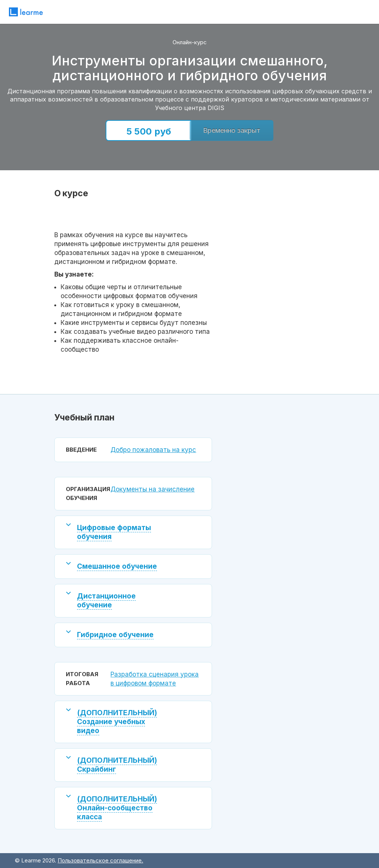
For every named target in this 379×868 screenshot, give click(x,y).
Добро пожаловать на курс (153, 450)
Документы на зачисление (152, 489)
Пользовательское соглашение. (100, 860)
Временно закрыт (232, 130)
